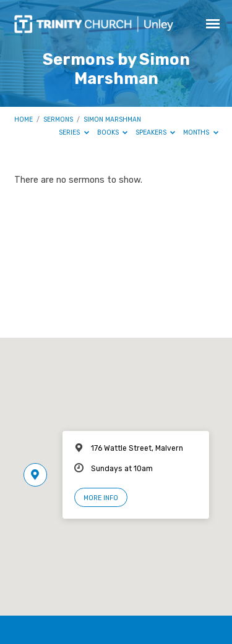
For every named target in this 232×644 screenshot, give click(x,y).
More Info (101, 498)
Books (113, 132)
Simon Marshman (112, 119)
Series (74, 132)
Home (24, 119)
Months (201, 132)
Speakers (156, 132)
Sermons (58, 119)
